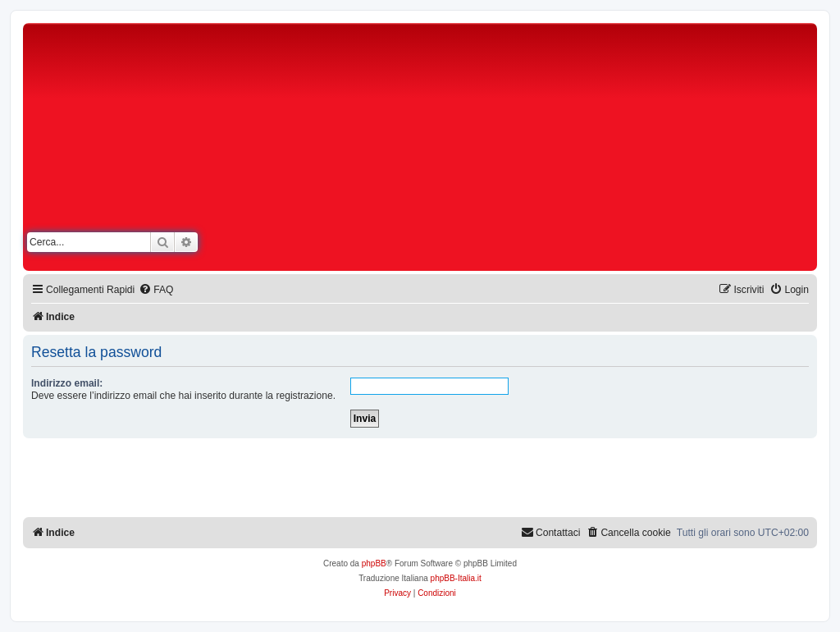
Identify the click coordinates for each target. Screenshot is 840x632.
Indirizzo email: (67, 383)
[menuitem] (156, 290)
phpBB (374, 563)
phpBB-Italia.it (456, 578)
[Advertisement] (566, 150)
